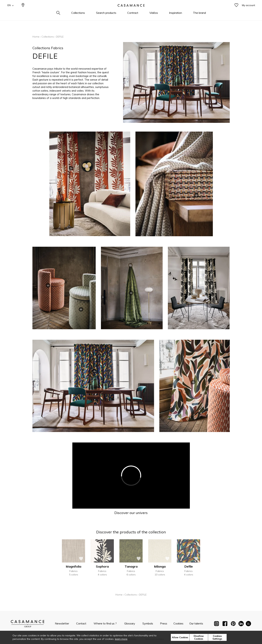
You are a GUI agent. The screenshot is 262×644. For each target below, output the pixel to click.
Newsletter (62, 623)
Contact (81, 623)
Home (36, 37)
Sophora (102, 566)
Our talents (196, 623)
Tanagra (131, 566)
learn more (121, 639)
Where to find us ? (105, 623)
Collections (48, 37)
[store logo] (131, 11)
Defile (189, 566)
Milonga (160, 566)
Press (164, 623)
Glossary (130, 623)
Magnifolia (74, 566)
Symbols (148, 623)
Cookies (178, 623)
